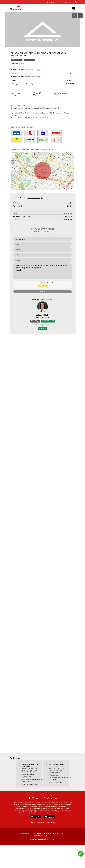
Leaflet (61, 202)
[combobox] (43, 252)
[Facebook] (29, 811)
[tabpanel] (42, 36)
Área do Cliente (52, 2)
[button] (76, 2)
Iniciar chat (42, 341)
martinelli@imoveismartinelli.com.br (60, 790)
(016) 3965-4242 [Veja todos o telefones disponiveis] (66, 2)
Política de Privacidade (37, 835)
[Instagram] (33, 811)
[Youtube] (37, 811)
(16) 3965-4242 (27, 790)
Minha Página (35, 334)
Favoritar (16, 73)
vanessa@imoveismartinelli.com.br (33, 792)
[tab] (75, 16)
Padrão (24, 66)
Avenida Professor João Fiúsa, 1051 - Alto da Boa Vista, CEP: (29, 783)
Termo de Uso (51, 835)
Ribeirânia (34, 66)
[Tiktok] (41, 811)
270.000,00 (70, 93)
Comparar (29, 73)
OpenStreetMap (70, 202)
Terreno (15, 66)
